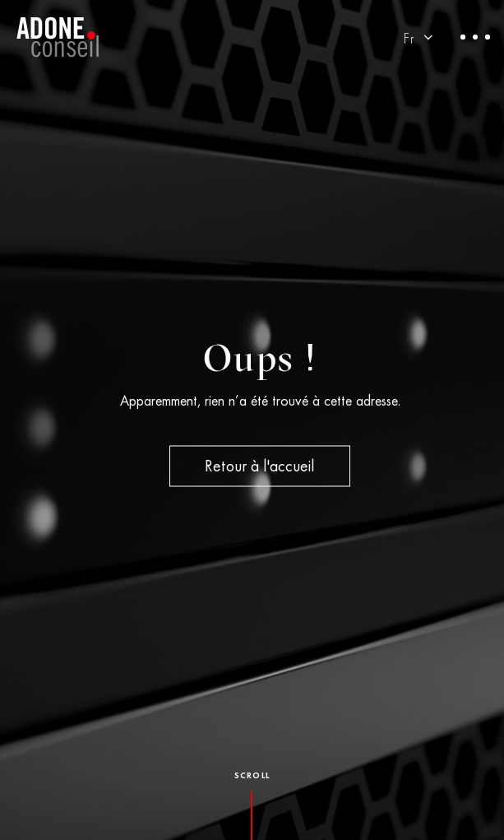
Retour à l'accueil (260, 468)
